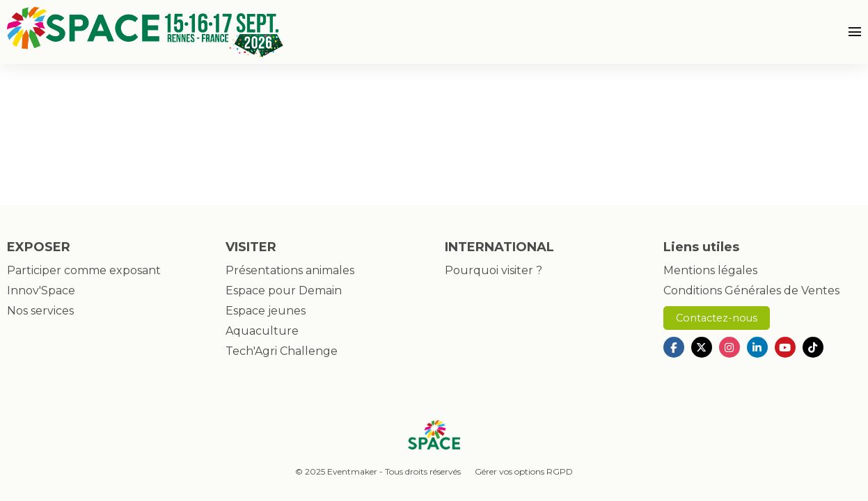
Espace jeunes (266, 311)
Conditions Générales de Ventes (751, 291)
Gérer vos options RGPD (524, 471)
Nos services (40, 311)
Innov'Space (41, 291)
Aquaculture (262, 331)
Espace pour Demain (284, 291)
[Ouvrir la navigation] (855, 32)
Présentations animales (290, 270)
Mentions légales (710, 270)
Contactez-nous (717, 318)
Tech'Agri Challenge (282, 351)
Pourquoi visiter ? (494, 270)
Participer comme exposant (84, 270)
